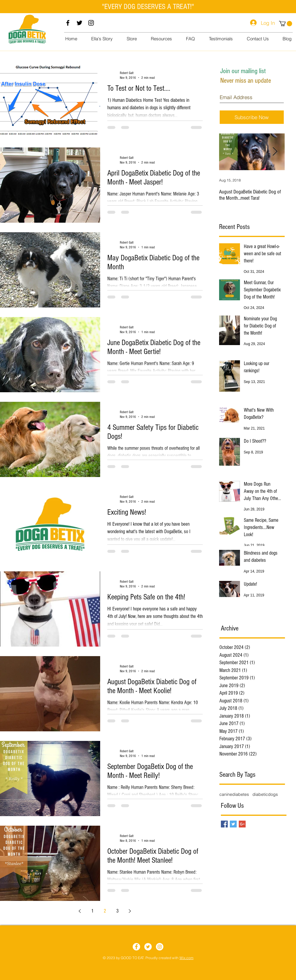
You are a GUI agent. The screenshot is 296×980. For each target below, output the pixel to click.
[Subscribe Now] (252, 117)
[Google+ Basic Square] (242, 824)
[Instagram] (91, 23)
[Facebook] (68, 23)
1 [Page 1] (92, 911)
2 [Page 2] (105, 911)
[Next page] (130, 911)
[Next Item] (275, 152)
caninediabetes (234, 794)
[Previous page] (80, 911)
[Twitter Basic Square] (233, 824)
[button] (286, 24)
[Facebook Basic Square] (224, 824)
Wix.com (186, 958)
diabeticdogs (265, 794)
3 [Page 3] (117, 911)
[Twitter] (79, 23)
